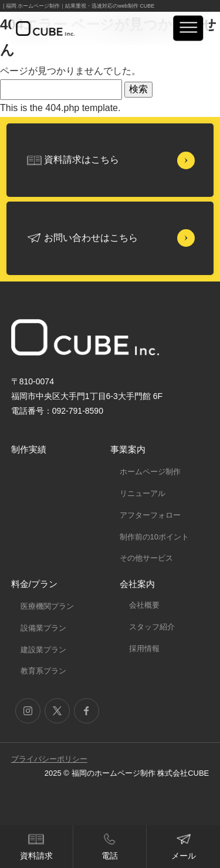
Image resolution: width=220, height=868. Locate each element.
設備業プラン (43, 628)
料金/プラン (34, 584)
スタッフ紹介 (152, 627)
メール (184, 856)
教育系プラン (43, 671)
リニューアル (143, 493)
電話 (110, 856)
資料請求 (36, 856)
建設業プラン (43, 650)
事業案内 (128, 449)
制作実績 (29, 449)
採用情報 (144, 649)
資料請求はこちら (82, 160)
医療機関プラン (47, 606)
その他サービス (146, 558)
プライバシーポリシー (49, 759)
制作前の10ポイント (154, 537)
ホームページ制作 (150, 472)
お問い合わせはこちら (91, 238)
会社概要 (144, 605)
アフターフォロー (150, 515)
